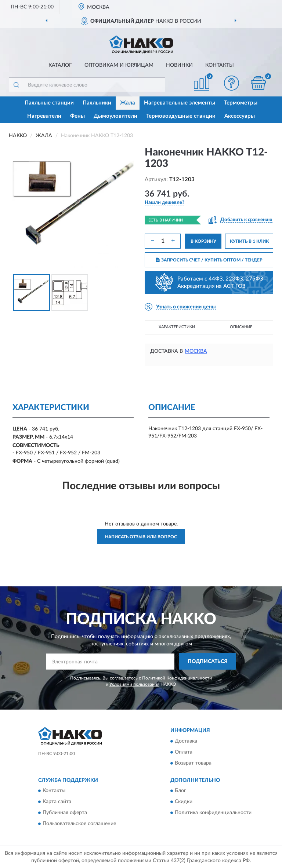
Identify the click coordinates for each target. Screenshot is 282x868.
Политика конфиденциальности (213, 813)
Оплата (184, 752)
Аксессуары (240, 116)
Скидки (184, 802)
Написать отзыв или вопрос (141, 537)
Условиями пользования (134, 684)
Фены (77, 116)
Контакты (220, 65)
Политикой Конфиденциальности (177, 678)
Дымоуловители (115, 116)
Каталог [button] (60, 65)
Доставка (186, 741)
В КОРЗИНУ (203, 241)
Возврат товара (193, 763)
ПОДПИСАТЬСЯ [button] (208, 662)
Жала (128, 103)
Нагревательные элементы (180, 103)
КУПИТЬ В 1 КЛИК (249, 241)
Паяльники (97, 103)
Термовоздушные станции (181, 116)
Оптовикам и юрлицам (119, 65)
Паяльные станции (49, 103)
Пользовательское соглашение (79, 824)
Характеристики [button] (177, 327)
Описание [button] (241, 327)
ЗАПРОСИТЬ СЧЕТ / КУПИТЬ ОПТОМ (209, 260)
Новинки (179, 65)
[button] (232, 83)
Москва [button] (196, 351)
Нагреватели (44, 116)
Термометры (241, 103)
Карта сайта (57, 802)
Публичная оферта (65, 813)
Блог (180, 791)
